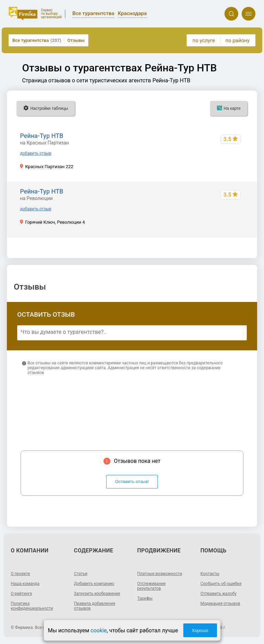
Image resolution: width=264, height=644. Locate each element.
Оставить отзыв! (132, 482)
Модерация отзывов (220, 604)
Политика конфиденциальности (32, 606)
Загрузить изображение (97, 594)
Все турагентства (37, 40)
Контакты (210, 574)
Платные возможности (160, 574)
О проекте (20, 574)
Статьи (81, 574)
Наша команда (25, 584)
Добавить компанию (94, 584)
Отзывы (76, 40)
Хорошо (200, 630)
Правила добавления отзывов (95, 606)
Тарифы (145, 598)
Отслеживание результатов (151, 586)
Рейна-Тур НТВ (42, 136)
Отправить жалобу (218, 594)
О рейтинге (21, 594)
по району (238, 40)
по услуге (204, 40)
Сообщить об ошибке (221, 584)
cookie (98, 630)
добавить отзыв (36, 153)
